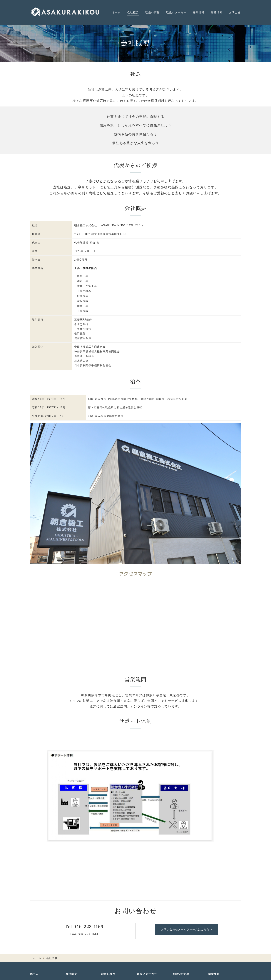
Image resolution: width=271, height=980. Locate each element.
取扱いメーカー (176, 12)
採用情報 (199, 12)
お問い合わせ (181, 974)
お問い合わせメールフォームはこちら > (187, 930)
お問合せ (235, 12)
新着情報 (217, 12)
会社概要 (133, 12)
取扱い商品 (152, 12)
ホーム (116, 12)
